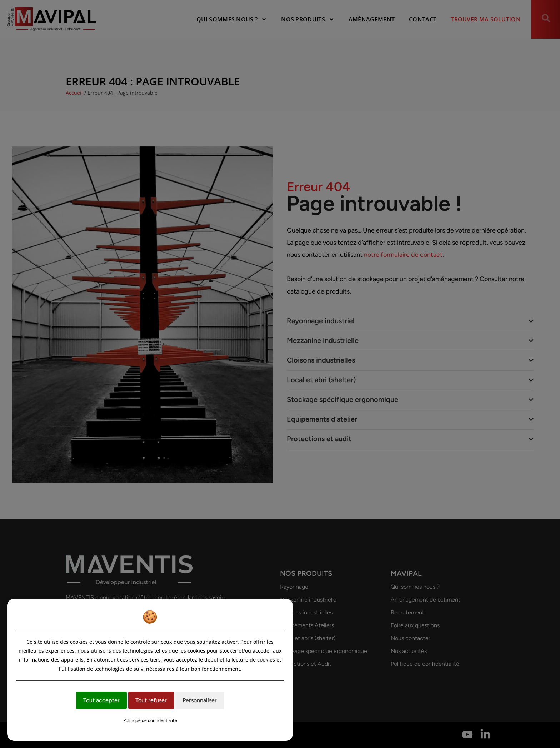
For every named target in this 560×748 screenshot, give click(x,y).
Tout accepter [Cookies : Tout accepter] (101, 700)
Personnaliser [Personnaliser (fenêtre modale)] (200, 700)
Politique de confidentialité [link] (150, 720)
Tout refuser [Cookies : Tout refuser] (151, 700)
